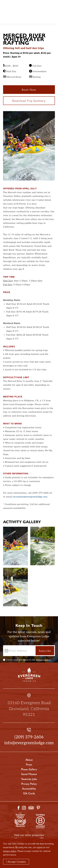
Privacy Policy (29, 784)
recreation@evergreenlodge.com (30, 497)
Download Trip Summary (29, 101)
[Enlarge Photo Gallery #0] (15, 546)
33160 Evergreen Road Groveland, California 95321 (29, 709)
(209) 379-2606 (29, 737)
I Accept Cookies (16, 862)
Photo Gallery (29, 769)
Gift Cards (29, 793)
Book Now (29, 89)
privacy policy (43, 660)
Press (29, 765)
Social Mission (29, 774)
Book (52, 5)
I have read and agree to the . (29, 660)
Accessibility (29, 789)
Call (53, 10)
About (29, 760)
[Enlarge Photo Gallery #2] (15, 587)
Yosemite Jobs (29, 779)
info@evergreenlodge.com (29, 743)
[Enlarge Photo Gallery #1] (43, 546)
